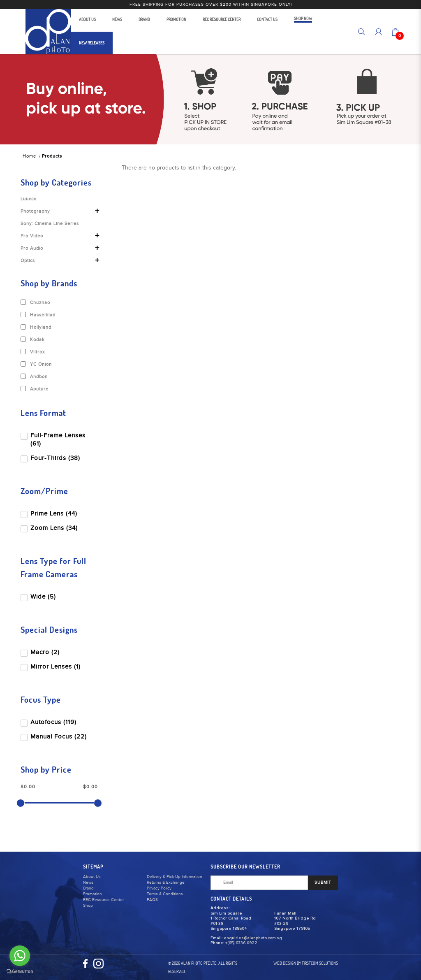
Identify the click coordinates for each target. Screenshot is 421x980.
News (88, 882)
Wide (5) (39, 597)
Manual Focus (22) (54, 737)
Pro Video (32, 236)
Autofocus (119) (49, 722)
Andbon (34, 376)
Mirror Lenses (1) (51, 667)
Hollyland (36, 327)
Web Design (285, 963)
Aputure (35, 389)
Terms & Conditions (165, 894)
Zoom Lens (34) (50, 528)
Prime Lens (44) (50, 514)
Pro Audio (32, 248)
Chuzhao (35, 302)
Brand (88, 888)
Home (29, 156)
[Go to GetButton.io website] (20, 972)
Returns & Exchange (166, 882)
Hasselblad (38, 315)
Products (52, 156)
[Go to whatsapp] (20, 956)
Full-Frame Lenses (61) (54, 440)
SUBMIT (323, 882)
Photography (35, 211)
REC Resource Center (103, 900)
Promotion (93, 894)
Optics (28, 261)
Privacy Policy (159, 888)
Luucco (29, 199)
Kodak (33, 339)
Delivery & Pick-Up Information (175, 877)
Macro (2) (41, 652)
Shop (88, 906)
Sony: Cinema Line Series (50, 224)
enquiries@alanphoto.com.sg (253, 938)
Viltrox (33, 352)
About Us (92, 877)
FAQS (152, 900)
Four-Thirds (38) (51, 458)
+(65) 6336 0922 (241, 943)
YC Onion (36, 364)
